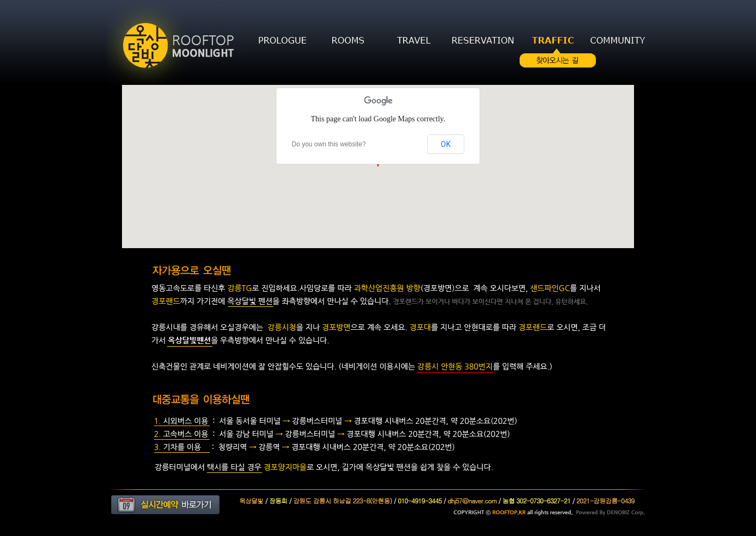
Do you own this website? (329, 144)
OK (446, 144)
